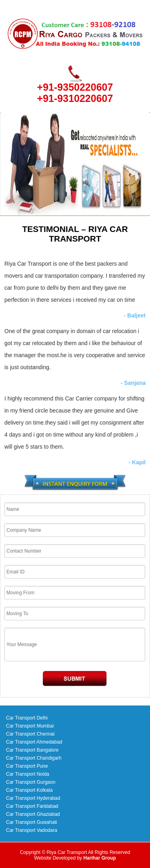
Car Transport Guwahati (31, 822)
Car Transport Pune (27, 766)
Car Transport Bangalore (32, 750)
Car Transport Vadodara (32, 830)
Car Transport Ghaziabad (33, 814)
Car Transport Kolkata (29, 790)
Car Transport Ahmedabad (34, 742)
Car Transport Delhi (27, 718)
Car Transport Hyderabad (33, 798)
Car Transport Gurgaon (31, 782)
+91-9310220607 (75, 98)
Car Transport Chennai (30, 734)
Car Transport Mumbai (30, 726)
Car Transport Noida (28, 774)
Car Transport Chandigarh (34, 758)
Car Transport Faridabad (32, 806)
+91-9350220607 (75, 87)
